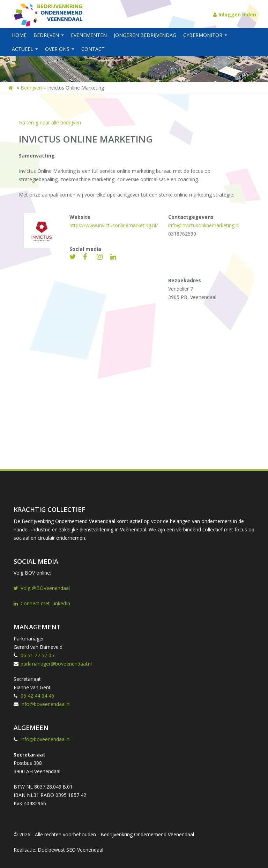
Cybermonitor (205, 35)
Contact (93, 49)
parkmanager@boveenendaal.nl (56, 664)
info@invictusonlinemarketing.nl (204, 225)
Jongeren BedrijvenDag (145, 35)
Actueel (25, 49)
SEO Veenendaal (85, 850)
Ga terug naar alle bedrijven (50, 122)
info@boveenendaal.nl (46, 704)
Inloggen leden (235, 14)
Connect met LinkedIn (42, 603)
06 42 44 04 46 (37, 696)
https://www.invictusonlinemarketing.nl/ (114, 225)
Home (19, 35)
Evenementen (89, 35)
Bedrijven (49, 35)
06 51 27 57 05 (37, 655)
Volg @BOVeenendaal (42, 588)
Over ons (60, 49)
